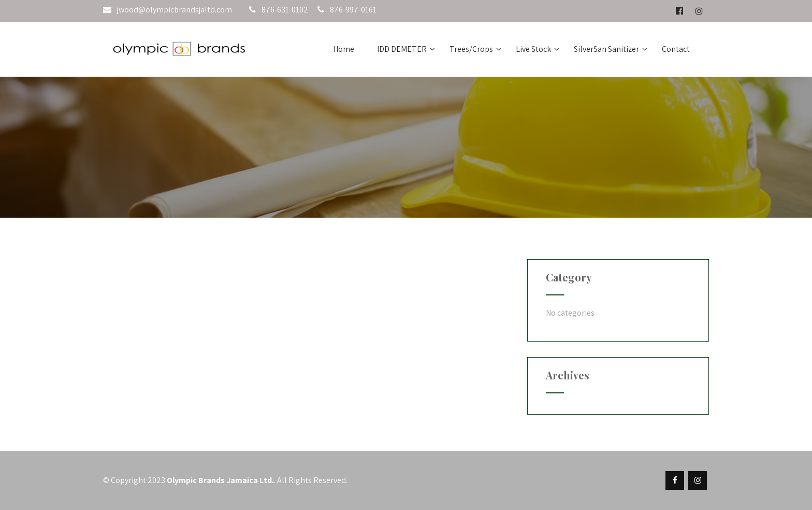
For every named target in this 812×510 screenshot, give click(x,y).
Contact (676, 49)
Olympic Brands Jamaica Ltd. (220, 480)
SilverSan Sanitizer (611, 49)
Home (344, 49)
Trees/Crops (475, 49)
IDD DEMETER (406, 49)
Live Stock (538, 49)
